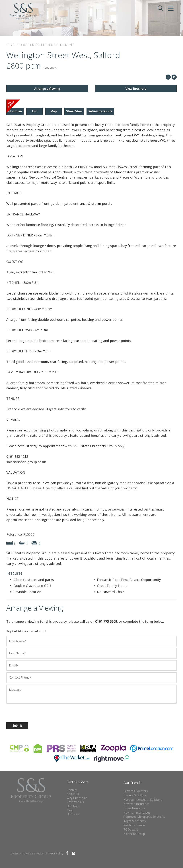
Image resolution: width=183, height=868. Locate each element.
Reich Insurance (134, 825)
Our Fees (73, 814)
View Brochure (136, 89)
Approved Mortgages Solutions (144, 817)
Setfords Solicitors (136, 791)
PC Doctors (131, 830)
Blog (70, 810)
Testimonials (75, 802)
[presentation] (30, 712)
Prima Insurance (134, 808)
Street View (74, 111)
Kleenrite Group (134, 834)
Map (54, 111)
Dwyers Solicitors (135, 795)
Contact (72, 790)
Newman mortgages (137, 813)
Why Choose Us (77, 798)
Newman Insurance (137, 804)
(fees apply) (50, 68)
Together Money (135, 821)
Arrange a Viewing (47, 89)
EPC (35, 111)
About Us (73, 794)
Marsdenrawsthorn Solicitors (143, 800)
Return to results (100, 111)
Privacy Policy (54, 853)
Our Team (73, 806)
